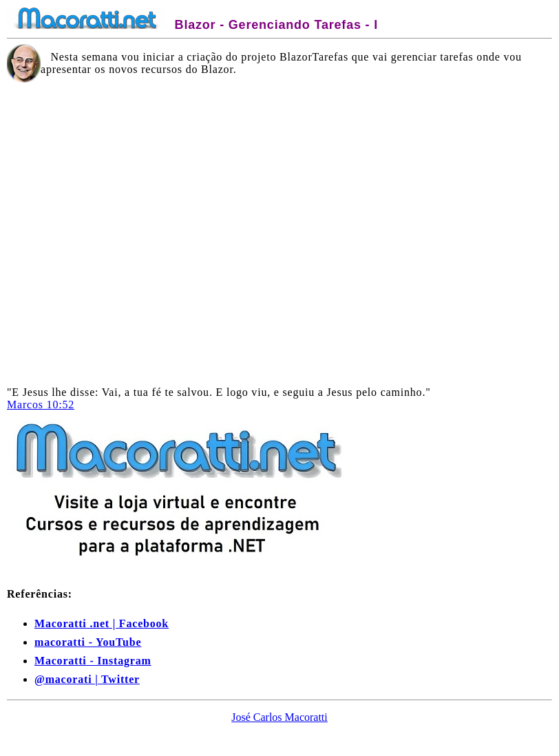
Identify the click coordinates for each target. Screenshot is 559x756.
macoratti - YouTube (88, 642)
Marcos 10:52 (41, 405)
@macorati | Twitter (87, 679)
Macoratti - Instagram (93, 661)
